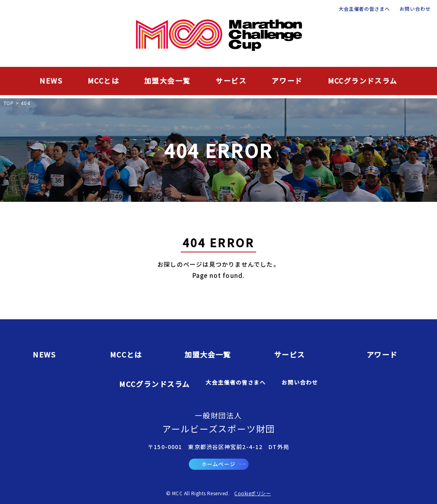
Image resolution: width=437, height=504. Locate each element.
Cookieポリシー (253, 493)
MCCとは (103, 81)
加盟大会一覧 (167, 81)
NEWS (51, 81)
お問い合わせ (415, 9)
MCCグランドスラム (363, 81)
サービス (231, 81)
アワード (287, 81)
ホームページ (223, 464)
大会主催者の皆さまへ (364, 9)
